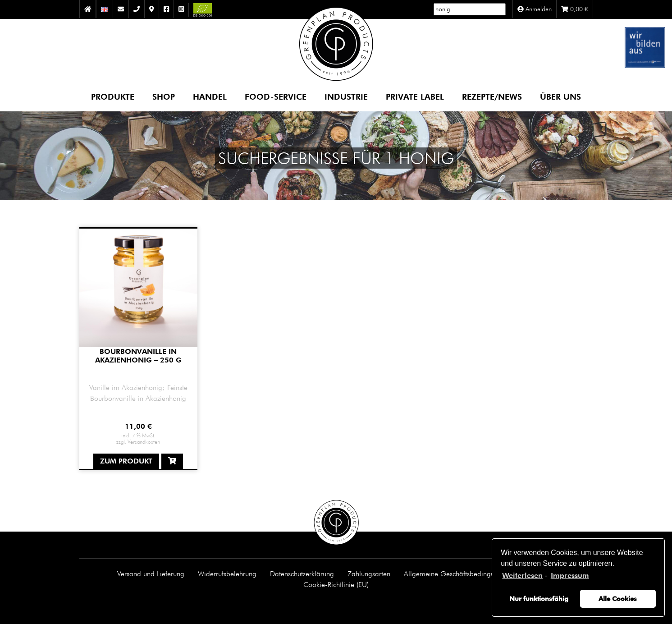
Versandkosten (144, 441)
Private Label (415, 96)
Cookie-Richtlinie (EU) (336, 584)
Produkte (113, 96)
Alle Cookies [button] (618, 599)
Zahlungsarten (369, 574)
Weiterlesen (522, 576)
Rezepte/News (492, 96)
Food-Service (276, 96)
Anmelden (535, 9)
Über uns (560, 96)
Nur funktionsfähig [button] (539, 599)
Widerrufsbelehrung (227, 574)
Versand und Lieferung (151, 574)
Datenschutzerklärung (302, 574)
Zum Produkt (126, 461)
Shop (164, 96)
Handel (210, 96)
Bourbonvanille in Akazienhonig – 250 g (138, 356)
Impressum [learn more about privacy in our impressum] (570, 576)
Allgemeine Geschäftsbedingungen (457, 574)
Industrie (346, 96)
